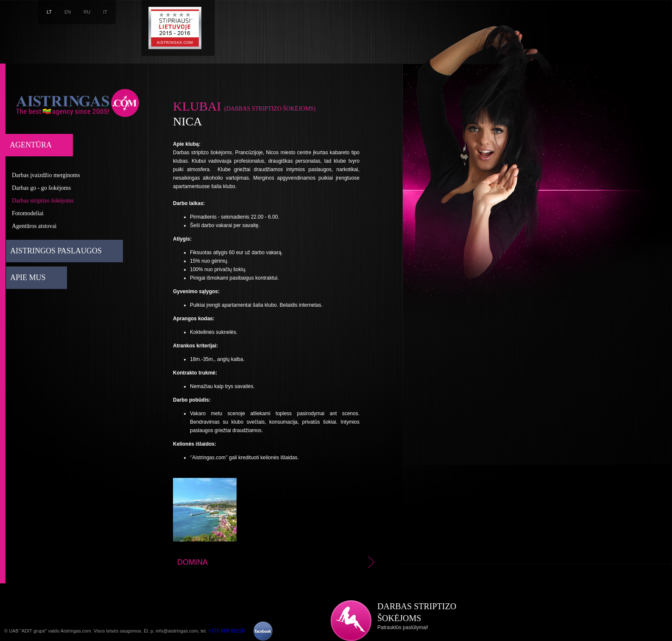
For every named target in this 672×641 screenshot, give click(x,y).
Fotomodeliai (28, 213)
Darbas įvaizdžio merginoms (46, 175)
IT (105, 12)
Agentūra (31, 145)
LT (49, 12)
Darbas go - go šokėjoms (41, 188)
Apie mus (28, 277)
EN (68, 12)
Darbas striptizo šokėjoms (43, 201)
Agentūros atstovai (34, 226)
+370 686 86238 (227, 631)
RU (87, 12)
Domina (277, 562)
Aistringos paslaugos (56, 251)
